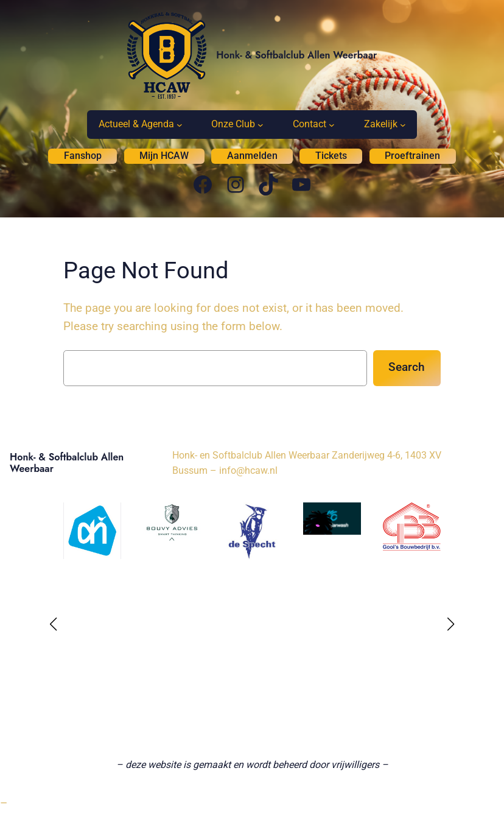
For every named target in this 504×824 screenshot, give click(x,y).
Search (407, 367)
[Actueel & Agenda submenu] (180, 125)
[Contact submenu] (332, 125)
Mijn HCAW (164, 156)
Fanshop (83, 156)
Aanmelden (252, 156)
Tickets (331, 156)
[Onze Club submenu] (261, 125)
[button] (54, 624)
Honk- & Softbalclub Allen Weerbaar (296, 55)
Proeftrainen (412, 156)
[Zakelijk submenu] (403, 125)
